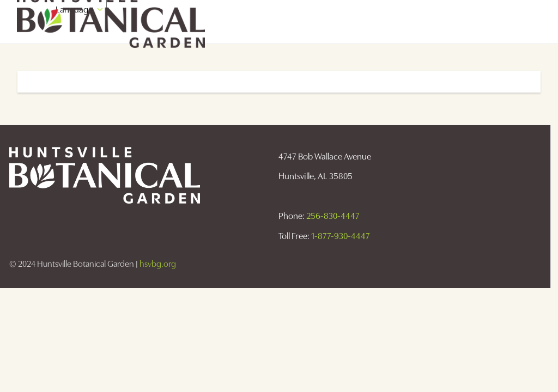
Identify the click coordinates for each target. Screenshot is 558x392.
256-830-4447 (333, 216)
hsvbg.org (158, 264)
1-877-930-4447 (341, 236)
